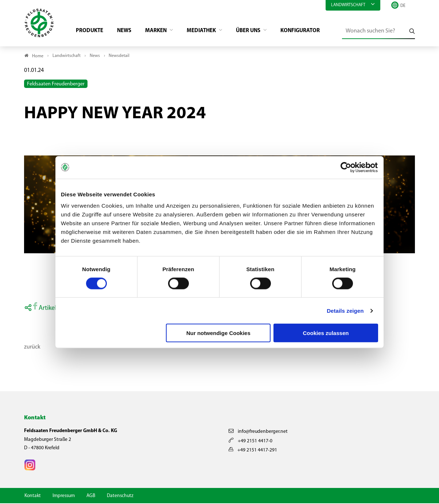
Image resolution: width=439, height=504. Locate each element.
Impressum (64, 497)
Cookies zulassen (326, 333)
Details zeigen (345, 310)
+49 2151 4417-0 (250, 442)
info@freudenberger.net (258, 433)
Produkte (92, 31)
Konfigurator (313, 31)
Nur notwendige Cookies (218, 333)
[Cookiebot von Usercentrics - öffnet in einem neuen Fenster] (346, 167)
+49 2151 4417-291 (253, 451)
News (128, 31)
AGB (91, 497)
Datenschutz (120, 497)
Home (38, 57)
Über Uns (259, 31)
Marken (162, 31)
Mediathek (210, 31)
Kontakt (33, 497)
